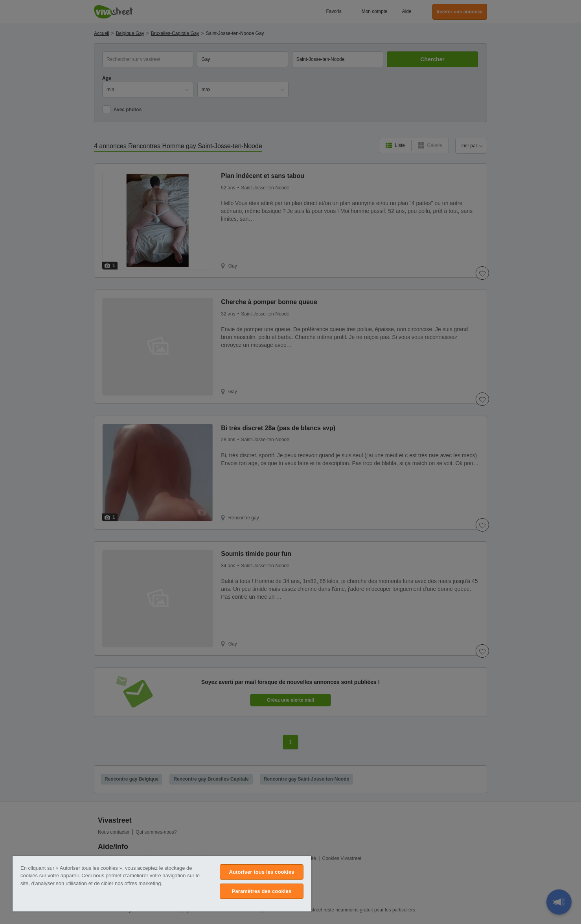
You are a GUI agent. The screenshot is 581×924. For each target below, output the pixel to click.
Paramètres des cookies (262, 891)
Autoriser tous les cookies (261, 872)
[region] (162, 884)
